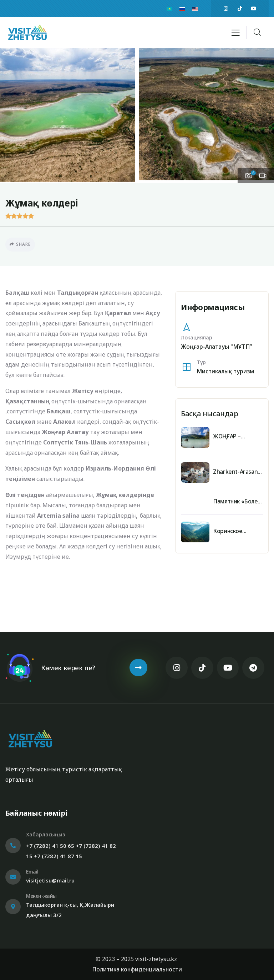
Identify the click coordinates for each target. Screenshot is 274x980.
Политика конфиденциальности (137, 969)
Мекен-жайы (41, 896)
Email (32, 872)
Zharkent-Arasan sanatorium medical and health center (238, 472)
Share (20, 244)
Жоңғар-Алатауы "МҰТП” (216, 347)
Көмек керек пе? (68, 668)
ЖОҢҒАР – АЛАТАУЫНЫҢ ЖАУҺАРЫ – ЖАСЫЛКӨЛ (233, 436)
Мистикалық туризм (225, 371)
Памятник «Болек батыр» (237, 501)
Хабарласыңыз (45, 834)
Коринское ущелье (227, 531)
